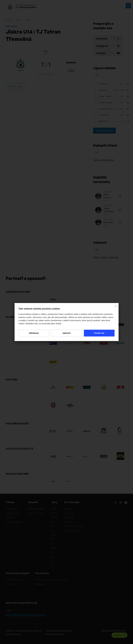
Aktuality (33, 502)
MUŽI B (54, 513)
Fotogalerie (69, 518)
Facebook (69, 513)
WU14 (54, 535)
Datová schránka (14, 522)
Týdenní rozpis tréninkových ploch (52, 580)
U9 (52, 561)
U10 (53, 557)
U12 (53, 544)
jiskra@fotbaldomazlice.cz (26, 615)
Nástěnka (40, 584)
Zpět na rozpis (16, 86)
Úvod (8, 20)
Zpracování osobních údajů (59, 631)
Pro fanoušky (72, 502)
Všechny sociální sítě (74, 526)
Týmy (54, 502)
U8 (52, 566)
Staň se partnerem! (15, 580)
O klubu (10, 502)
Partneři (9, 584)
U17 (53, 526)
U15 (53, 531)
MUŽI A (54, 509)
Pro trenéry (42, 573)
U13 (53, 539)
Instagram (69, 509)
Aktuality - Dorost (36, 513)
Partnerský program (18, 573)
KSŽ (27, 20)
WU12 (53, 548)
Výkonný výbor (13, 513)
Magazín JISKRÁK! (73, 531)
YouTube (68, 522)
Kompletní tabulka (104, 131)
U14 (18, 20)
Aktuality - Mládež (36, 509)
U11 (52, 553)
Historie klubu (12, 509)
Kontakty (10, 518)
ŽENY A (54, 518)
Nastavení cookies (55, 634)
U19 (53, 522)
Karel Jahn (108, 222)
